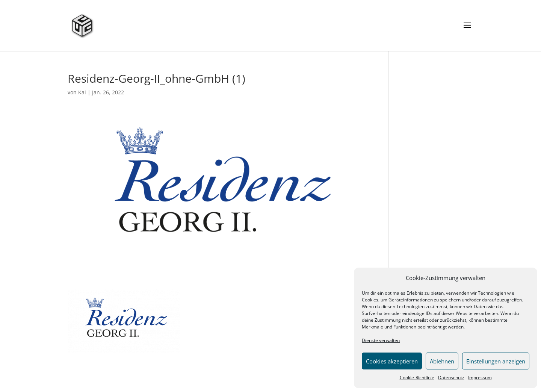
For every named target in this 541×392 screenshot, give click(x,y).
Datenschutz (451, 378)
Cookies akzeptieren (392, 361)
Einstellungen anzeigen (496, 361)
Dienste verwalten (381, 340)
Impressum (480, 378)
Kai (82, 92)
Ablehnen (442, 361)
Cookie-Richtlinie (417, 378)
